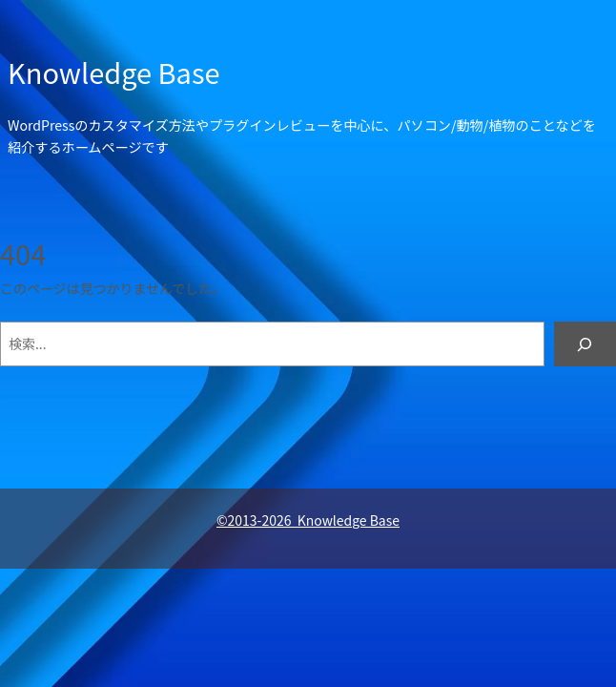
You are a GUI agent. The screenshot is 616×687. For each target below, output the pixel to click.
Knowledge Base (114, 72)
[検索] (585, 344)
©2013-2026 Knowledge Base (308, 520)
